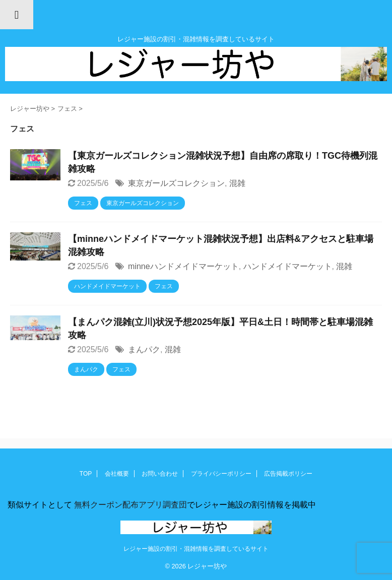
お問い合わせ (160, 474)
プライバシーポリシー (221, 474)
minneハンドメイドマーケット (183, 266)
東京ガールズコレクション (176, 183)
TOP (86, 474)
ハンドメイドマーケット (288, 266)
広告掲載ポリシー (288, 474)
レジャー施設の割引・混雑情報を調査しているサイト (196, 549)
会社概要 (117, 474)
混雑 (237, 183)
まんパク (144, 349)
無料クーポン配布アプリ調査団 (129, 505)
